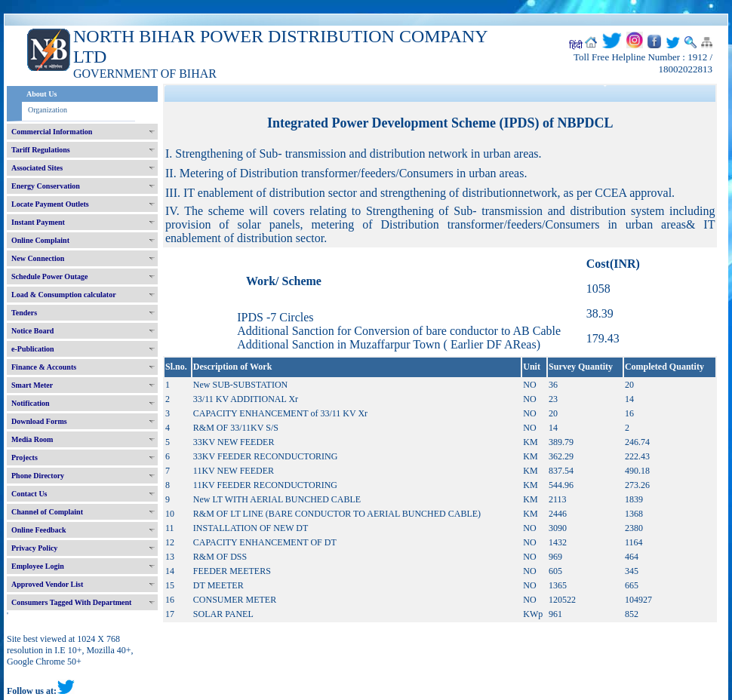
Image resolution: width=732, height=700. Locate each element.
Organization (48, 110)
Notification (31, 403)
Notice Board (32, 331)
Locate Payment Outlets (50, 204)
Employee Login (38, 566)
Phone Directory (38, 476)
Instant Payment (38, 222)
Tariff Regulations (41, 150)
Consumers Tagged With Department (71, 602)
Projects (25, 457)
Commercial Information (52, 132)
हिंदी (576, 45)
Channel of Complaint (47, 512)
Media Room (32, 439)
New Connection (38, 258)
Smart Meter (32, 385)
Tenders (24, 313)
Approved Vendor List (47, 584)
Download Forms (39, 421)
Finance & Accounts (44, 367)
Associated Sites (37, 168)
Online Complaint (40, 240)
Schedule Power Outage (49, 276)
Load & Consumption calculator (64, 295)
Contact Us (29, 494)
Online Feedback (39, 530)
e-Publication (33, 349)
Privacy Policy (34, 548)
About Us (42, 94)
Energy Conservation (46, 186)
